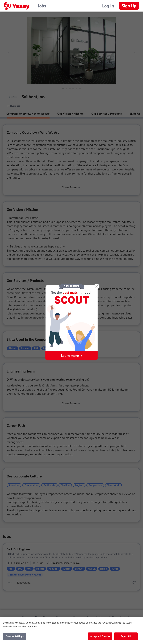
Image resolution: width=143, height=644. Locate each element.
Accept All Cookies (100, 638)
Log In (108, 6)
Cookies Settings (15, 638)
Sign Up (129, 6)
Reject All (126, 638)
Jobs (42, 6)
